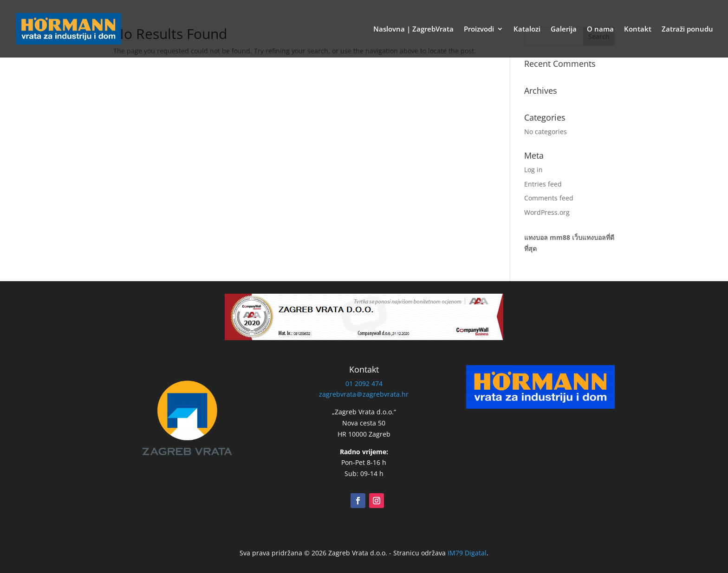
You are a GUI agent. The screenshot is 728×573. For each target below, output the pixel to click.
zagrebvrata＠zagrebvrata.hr (364, 394)
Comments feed (549, 198)
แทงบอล (536, 237)
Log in (533, 170)
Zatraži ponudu (687, 29)
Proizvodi (479, 29)
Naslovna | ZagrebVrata (413, 29)
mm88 (560, 237)
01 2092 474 (364, 383)
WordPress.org (547, 212)
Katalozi (527, 29)
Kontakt (638, 29)
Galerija (564, 29)
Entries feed (543, 184)
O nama (600, 29)
